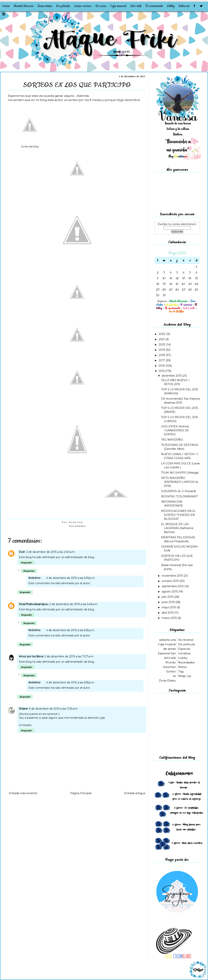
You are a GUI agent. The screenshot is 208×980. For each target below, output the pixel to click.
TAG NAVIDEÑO (172, 440)
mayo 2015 (169, 607)
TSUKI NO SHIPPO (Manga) (180, 473)
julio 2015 (168, 597)
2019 (162, 350)
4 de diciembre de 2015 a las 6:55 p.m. (70, 630)
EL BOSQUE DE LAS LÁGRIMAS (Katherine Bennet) (177, 528)
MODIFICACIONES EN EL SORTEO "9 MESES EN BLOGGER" (179, 515)
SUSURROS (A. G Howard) (178, 491)
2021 (162, 339)
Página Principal (81, 793)
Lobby (171, 6)
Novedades (78, 526)
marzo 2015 (170, 618)
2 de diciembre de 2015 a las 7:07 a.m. (69, 656)
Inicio (6, 6)
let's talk (170, 658)
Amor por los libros (31, 656)
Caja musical (118, 6)
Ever (22, 552)
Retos (182, 667)
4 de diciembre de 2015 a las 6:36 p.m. (71, 578)
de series (170, 649)
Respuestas (29, 571)
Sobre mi (184, 6)
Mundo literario (23, 6)
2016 (162, 366)
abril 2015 (168, 613)
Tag (181, 671)
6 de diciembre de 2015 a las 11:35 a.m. (54, 709)
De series (101, 6)
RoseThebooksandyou (34, 604)
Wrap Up (185, 676)
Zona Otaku (167, 680)
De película (63, 6)
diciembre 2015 (172, 376)
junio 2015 (168, 602)
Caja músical (167, 644)
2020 (162, 345)
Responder (27, 563)
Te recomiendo (154, 6)
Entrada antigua (135, 793)
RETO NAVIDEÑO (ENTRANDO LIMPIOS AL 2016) (180, 482)
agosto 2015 (170, 592)
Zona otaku (45, 6)
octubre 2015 (171, 581)
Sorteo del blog (30, 147)
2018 (162, 355)
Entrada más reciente (23, 793)
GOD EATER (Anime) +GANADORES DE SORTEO (175, 430)
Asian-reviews (83, 6)
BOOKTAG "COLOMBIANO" (180, 496)
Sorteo (171, 671)
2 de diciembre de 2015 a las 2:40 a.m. (51, 552)
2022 (162, 334)
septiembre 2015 (173, 586)
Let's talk (136, 6)
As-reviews (186, 640)
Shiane (23, 709)
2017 (162, 360)
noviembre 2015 (173, 576)
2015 (162, 371)
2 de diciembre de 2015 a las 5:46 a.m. (74, 604)
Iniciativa (184, 653)
